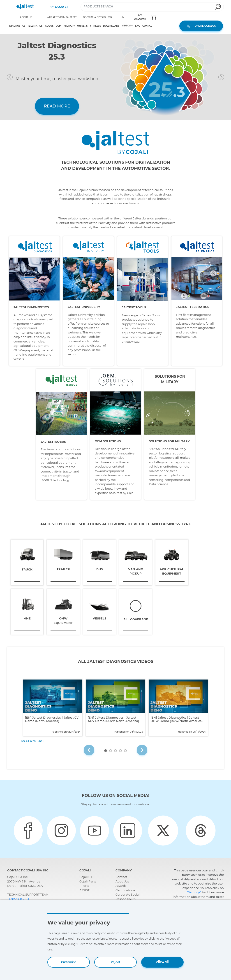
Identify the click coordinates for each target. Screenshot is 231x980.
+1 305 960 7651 (18, 898)
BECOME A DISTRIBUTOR (98, 17)
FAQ (138, 26)
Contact (121, 876)
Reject (115, 962)
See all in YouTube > (33, 740)
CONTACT (148, 26)
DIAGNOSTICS (17, 26)
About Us (122, 880)
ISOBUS (49, 26)
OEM (59, 26)
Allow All (162, 962)
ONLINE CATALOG (201, 26)
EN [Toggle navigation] (123, 17)
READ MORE (57, 106)
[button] (20, 77)
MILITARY (69, 26)
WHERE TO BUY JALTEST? (62, 17)
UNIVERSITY (84, 26)
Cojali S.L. (86, 876)
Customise (69, 962)
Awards (121, 885)
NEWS (97, 26)
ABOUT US (26, 17)
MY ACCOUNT (140, 17)
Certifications (125, 889)
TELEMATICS (35, 26)
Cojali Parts (88, 880)
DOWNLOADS (111, 26)
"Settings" (194, 892)
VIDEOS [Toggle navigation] (126, 26)
